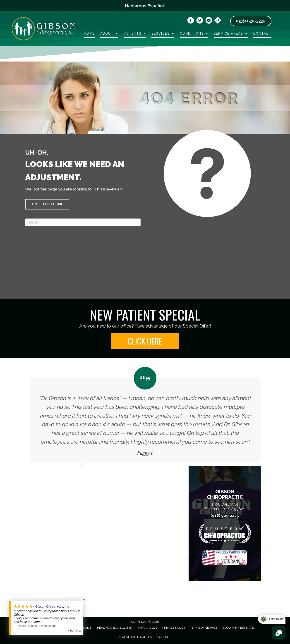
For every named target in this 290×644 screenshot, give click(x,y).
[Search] (83, 222)
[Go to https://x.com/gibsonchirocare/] (200, 21)
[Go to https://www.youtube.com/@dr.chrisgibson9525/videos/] (209, 21)
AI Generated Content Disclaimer (145, 637)
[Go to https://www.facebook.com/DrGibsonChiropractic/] (191, 21)
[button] (47, 204)
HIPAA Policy (148, 628)
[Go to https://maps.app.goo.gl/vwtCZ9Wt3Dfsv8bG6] (218, 21)
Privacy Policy (174, 628)
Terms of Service (204, 628)
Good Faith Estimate (238, 628)
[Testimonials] (145, 414)
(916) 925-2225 (225, 516)
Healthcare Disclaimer (115, 628)
